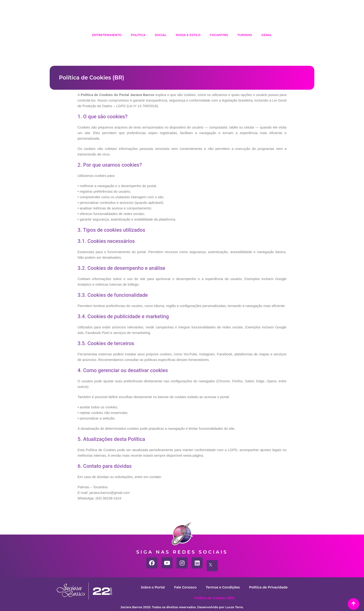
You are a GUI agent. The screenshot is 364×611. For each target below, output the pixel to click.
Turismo (245, 35)
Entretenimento (107, 35)
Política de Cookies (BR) (214, 598)
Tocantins (219, 35)
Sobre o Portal (150, 587)
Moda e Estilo (188, 35)
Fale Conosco (184, 587)
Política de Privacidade (271, 587)
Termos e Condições (223, 587)
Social (161, 35)
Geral (267, 35)
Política (138, 35)
